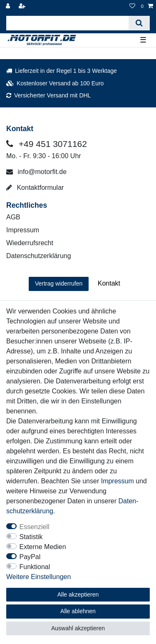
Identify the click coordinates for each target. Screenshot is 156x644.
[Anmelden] (9, 6)
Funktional (35, 567)
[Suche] (139, 23)
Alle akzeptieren (78, 594)
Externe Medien (43, 547)
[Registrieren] (23, 6)
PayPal (30, 557)
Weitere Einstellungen (38, 577)
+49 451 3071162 (47, 144)
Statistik (31, 537)
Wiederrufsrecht (30, 243)
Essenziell (35, 527)
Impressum (23, 230)
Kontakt (109, 283)
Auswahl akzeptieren (78, 628)
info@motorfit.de (36, 172)
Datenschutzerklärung (39, 256)
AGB (13, 217)
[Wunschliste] (132, 6)
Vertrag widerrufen (59, 283)
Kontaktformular (35, 188)
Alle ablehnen (78, 611)
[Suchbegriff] (67, 23)
